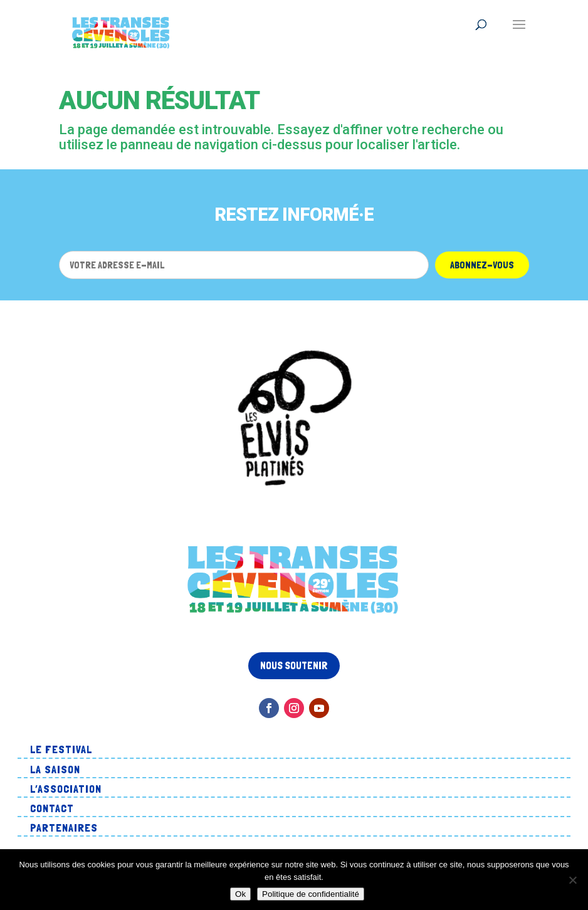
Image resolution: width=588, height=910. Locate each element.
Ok (240, 894)
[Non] (572, 880)
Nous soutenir (294, 665)
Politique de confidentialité (311, 894)
